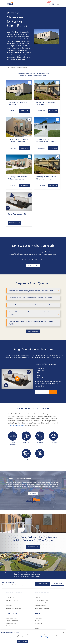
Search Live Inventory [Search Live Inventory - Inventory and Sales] (12, 618)
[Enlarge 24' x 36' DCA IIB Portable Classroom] (29, 82)
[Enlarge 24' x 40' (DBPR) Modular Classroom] (58, 82)
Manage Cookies (22, 641)
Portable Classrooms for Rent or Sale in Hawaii (27, 573)
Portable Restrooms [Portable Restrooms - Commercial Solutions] (11, 603)
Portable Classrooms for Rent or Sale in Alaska (27, 577)
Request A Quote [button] (33, 265)
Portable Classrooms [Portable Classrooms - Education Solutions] (40, 598)
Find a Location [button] (57, 584)
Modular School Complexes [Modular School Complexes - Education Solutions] (41, 600)
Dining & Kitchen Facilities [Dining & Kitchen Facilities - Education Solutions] (41, 603)
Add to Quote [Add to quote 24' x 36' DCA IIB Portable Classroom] (25, 111)
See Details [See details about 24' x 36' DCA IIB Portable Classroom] (13, 111)
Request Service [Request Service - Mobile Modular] (39, 623)
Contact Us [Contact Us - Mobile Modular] (37, 621)
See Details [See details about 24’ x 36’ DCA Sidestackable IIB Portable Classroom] (13, 148)
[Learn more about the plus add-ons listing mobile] (33, 494)
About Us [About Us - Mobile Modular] (37, 629)
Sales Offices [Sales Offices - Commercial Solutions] (9, 606)
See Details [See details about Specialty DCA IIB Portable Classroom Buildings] (41, 185)
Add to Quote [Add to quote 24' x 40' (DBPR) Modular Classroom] (53, 111)
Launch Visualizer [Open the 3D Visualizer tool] (15, 223)
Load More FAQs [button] (33, 331)
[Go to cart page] (53, 4)
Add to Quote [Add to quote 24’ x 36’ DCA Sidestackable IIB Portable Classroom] (25, 148)
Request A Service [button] (43, 584)
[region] (33, 637)
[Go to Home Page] (10, 4)
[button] (19, 90)
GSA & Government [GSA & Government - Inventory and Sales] (11, 623)
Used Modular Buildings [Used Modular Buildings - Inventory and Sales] (12, 621)
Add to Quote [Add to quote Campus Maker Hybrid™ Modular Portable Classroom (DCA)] (53, 148)
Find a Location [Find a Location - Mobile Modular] (38, 618)
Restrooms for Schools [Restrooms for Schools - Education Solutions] (40, 606)
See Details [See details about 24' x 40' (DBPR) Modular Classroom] (41, 111)
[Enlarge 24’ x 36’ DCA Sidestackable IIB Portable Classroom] (29, 120)
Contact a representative (16, 425)
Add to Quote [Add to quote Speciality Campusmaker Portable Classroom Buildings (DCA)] (25, 185)
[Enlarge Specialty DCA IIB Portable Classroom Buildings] (58, 157)
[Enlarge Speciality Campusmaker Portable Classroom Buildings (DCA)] (29, 157)
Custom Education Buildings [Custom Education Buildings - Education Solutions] (42, 608)
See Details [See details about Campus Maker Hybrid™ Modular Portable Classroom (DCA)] (41, 148)
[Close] (64, 632)
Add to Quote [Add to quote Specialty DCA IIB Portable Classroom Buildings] (53, 185)
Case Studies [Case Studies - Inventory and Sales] (9, 626)
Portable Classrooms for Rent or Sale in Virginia (27, 575)
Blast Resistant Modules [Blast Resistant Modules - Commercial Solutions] (12, 600)
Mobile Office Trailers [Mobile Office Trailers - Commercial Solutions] (11, 598)
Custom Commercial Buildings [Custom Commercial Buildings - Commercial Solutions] (14, 608)
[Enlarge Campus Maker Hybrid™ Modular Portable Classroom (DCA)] (58, 120)
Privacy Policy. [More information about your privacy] (45, 637)
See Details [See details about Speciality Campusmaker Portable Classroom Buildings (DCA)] (13, 185)
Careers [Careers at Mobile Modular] (36, 626)
